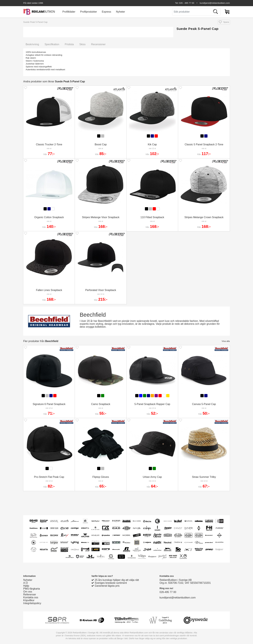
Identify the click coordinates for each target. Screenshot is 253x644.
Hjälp (26, 586)
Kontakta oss (31, 597)
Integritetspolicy (32, 603)
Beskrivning (32, 44)
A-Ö (25, 583)
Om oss (28, 592)
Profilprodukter (89, 12)
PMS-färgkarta (32, 589)
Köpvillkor (29, 600)
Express (106, 12)
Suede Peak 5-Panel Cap (35, 22)
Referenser (30, 595)
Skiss (82, 44)
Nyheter (121, 12)
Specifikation (52, 44)
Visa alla (226, 341)
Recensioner (98, 44)
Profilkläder (69, 12)
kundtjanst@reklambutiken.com (215, 3)
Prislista (69, 44)
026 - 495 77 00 (187, 3)
